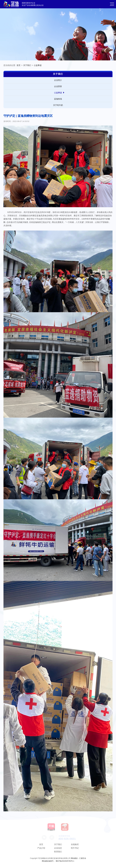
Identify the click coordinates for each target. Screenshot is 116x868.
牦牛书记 (75, 848)
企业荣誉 (58, 86)
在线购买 (75, 844)
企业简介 (58, 80)
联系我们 (58, 852)
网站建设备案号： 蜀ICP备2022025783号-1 (58, 861)
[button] (112, 4)
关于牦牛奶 (58, 105)
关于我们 (27, 65)
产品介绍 (41, 848)
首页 (18, 65)
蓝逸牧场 (58, 99)
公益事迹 (38, 65)
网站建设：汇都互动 (78, 858)
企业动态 (58, 848)
